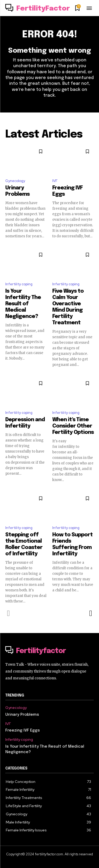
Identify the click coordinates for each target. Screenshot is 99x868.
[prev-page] (9, 613)
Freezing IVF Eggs (23, 730)
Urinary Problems (22, 715)
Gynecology (15, 181)
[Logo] (38, 9)
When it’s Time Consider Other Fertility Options (73, 426)
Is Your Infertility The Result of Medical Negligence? (23, 304)
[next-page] (90, 613)
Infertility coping (19, 284)
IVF (55, 181)
